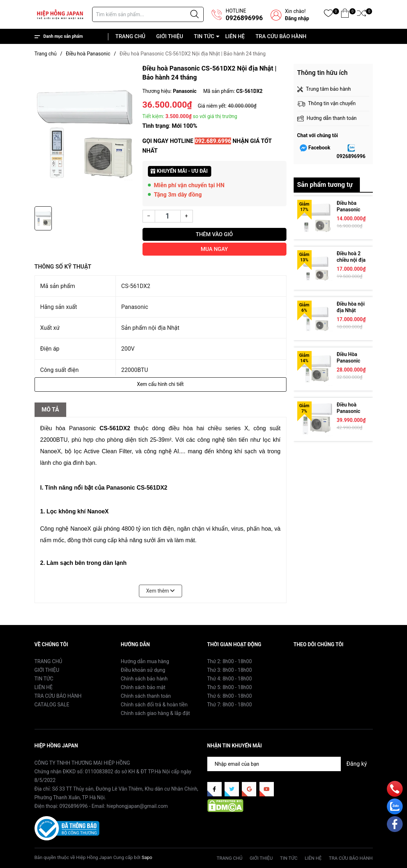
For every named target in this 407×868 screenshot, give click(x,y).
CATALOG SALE (52, 705)
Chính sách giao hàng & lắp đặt (155, 713)
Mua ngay (214, 249)
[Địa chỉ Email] (290, 764)
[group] (85, 133)
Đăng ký (357, 764)
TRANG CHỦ (130, 36)
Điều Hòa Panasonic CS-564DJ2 (350, 361)
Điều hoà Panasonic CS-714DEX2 (351, 411)
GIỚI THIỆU (170, 36)
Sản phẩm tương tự (325, 185)
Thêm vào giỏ (214, 234)
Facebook (319, 148)
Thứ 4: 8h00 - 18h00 (230, 679)
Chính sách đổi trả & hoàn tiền (154, 705)
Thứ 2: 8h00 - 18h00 (230, 661)
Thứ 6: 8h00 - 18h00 (230, 696)
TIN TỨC (204, 36)
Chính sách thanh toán (146, 696)
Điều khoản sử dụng (143, 670)
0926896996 (244, 18)
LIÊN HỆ (235, 36)
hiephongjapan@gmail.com (137, 806)
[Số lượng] (168, 216)
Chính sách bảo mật (143, 687)
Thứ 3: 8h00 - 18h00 (230, 670)
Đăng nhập (297, 18)
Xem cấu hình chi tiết (160, 384)
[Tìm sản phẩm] (148, 14)
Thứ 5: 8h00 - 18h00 (230, 687)
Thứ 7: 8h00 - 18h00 (230, 705)
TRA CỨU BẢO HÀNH (281, 36)
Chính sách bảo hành (144, 679)
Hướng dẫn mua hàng (145, 661)
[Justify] (195, 14)
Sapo (147, 857)
